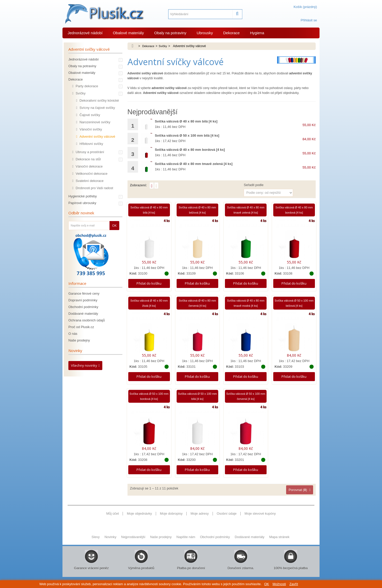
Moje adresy (200, 517)
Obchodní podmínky (83, 307)
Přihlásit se (309, 20)
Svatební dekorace (89, 181)
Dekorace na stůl (88, 159)
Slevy (96, 543)
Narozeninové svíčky (95, 122)
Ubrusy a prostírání (89, 152)
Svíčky (80, 93)
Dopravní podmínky (83, 300)
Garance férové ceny (84, 293)
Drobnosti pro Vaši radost (94, 188)
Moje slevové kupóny (260, 517)
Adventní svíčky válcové (97, 137)
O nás (73, 334)
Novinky (75, 350)
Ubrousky (205, 33)
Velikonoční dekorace (91, 174)
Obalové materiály (128, 33)
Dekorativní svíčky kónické (99, 100)
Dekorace (231, 33)
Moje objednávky (139, 517)
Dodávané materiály (83, 314)
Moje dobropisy (171, 517)
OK (267, 584)
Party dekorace (87, 86)
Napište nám (186, 543)
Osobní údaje (227, 517)
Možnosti (279, 584)
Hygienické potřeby (83, 196)
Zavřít (294, 584)
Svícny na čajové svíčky (97, 108)
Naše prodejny (79, 340)
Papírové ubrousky (82, 203)
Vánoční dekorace (89, 166)
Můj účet (112, 517)
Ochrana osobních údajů (87, 320)
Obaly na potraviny (170, 33)
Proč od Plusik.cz (81, 327)
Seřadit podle (254, 185)
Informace (77, 283)
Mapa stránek (279, 543)
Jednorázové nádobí (85, 33)
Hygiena (257, 33)
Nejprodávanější (134, 543)
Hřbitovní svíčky (91, 144)
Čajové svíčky (89, 115)
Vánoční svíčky (90, 129)
